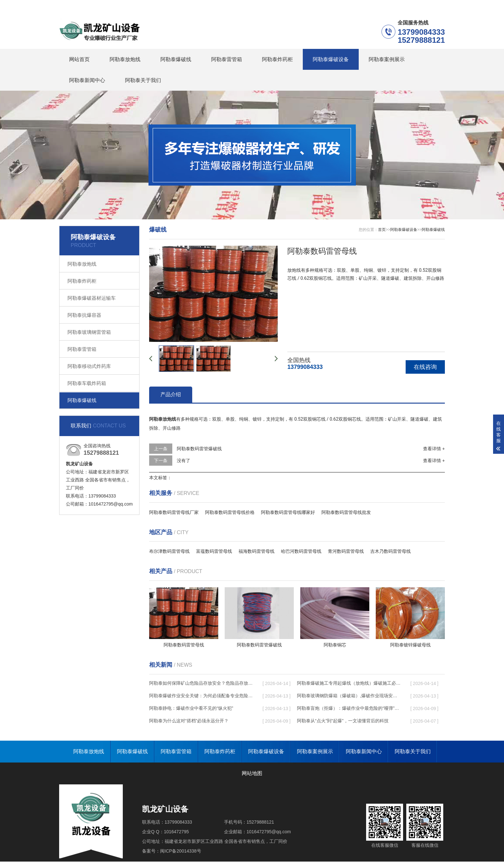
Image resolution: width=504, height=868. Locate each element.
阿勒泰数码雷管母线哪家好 (288, 512)
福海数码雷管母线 (256, 551)
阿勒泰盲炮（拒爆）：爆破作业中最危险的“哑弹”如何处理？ (349, 708)
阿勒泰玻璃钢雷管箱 (89, 332)
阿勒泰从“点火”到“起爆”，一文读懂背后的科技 (343, 721)
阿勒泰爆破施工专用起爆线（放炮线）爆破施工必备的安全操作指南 (349, 683)
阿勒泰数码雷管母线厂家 (174, 512)
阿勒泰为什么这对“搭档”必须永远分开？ (189, 721)
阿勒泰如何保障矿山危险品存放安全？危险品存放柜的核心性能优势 (201, 683)
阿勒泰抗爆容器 (84, 315)
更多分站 (436, 6)
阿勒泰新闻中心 (87, 80)
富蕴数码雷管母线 (214, 551)
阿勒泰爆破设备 (331, 59)
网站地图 (252, 773)
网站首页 (79, 59)
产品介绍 (171, 394)
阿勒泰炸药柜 (277, 59)
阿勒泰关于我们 (143, 80)
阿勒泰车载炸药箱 (87, 383)
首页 (382, 230)
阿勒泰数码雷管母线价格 (230, 512)
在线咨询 (425, 367)
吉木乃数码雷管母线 (391, 551)
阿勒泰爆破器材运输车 (92, 298)
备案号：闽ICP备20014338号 (172, 851)
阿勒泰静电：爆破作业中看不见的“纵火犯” (191, 708)
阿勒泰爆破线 (176, 59)
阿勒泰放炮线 (125, 59)
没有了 (184, 461)
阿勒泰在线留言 (353, 6)
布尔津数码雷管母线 (169, 551)
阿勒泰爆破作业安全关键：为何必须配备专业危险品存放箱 (201, 696)
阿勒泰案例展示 (387, 59)
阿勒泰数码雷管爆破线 (199, 449)
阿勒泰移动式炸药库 (89, 366)
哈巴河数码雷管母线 (301, 551)
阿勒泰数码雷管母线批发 (346, 512)
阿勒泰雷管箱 (227, 59)
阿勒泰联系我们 (398, 6)
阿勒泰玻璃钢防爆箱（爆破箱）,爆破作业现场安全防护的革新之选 (349, 696)
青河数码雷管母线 (346, 551)
